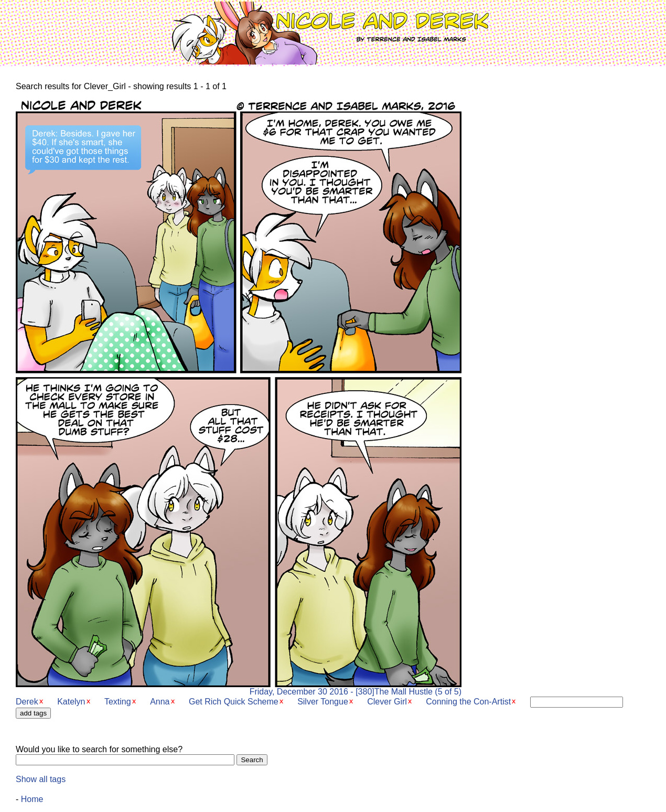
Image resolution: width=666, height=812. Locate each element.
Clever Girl (387, 702)
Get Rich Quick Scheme (234, 702)
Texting (118, 702)
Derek (27, 702)
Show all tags (41, 779)
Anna (160, 702)
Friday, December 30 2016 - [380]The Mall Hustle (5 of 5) (239, 688)
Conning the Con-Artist (468, 702)
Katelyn (71, 702)
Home (32, 799)
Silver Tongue (323, 702)
